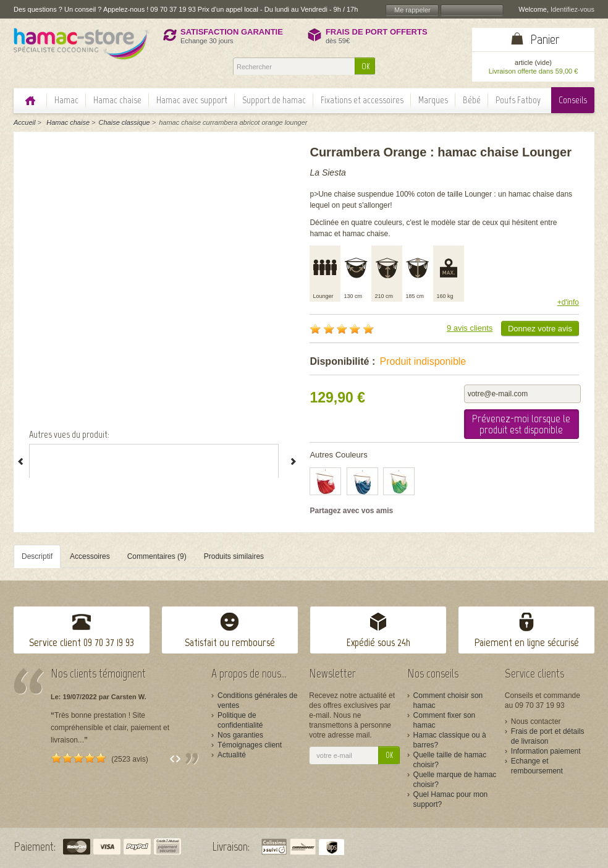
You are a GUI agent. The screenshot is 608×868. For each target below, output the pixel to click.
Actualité (232, 755)
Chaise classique (125, 122)
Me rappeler (412, 10)
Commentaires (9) (157, 556)
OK (365, 66)
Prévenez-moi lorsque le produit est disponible (521, 424)
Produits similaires (234, 556)
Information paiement (546, 751)
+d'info (568, 302)
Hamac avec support (192, 100)
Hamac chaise (117, 100)
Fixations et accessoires (362, 100)
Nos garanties (240, 735)
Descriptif (37, 556)
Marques (433, 100)
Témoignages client (250, 745)
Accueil (24, 122)
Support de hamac (274, 100)
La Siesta (327, 172)
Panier (545, 39)
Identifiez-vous (572, 9)
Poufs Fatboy (518, 100)
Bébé (472, 100)
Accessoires (90, 556)
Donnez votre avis (540, 329)
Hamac (66, 100)
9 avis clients (470, 328)
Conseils (573, 100)
